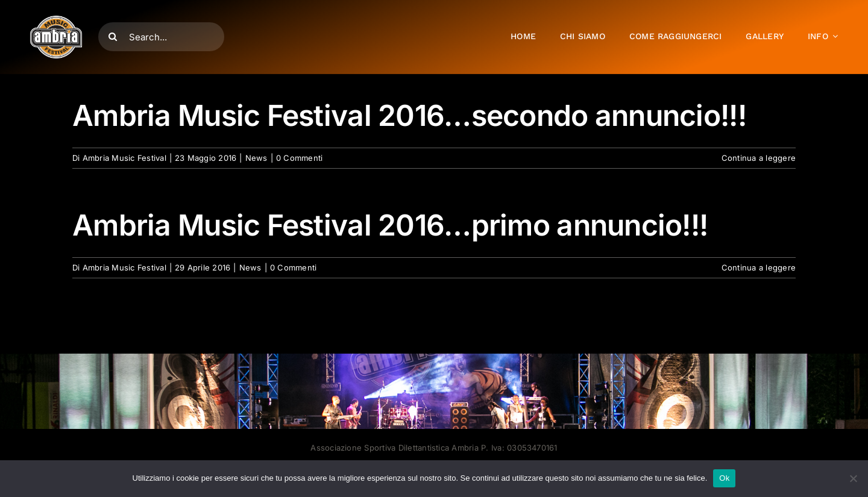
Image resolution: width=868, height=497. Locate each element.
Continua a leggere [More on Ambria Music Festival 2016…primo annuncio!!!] (759, 267)
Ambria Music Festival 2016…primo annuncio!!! (390, 225)
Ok (724, 478)
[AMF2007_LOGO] (56, 20)
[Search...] (161, 37)
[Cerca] (113, 37)
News (256, 158)
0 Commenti (299, 158)
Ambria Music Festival (124, 158)
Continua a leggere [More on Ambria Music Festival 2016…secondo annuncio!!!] (759, 158)
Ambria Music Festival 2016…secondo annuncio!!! (409, 115)
